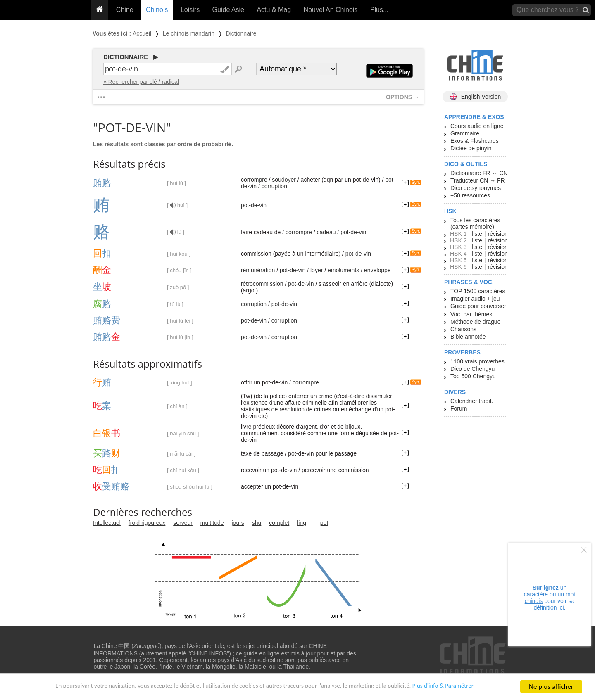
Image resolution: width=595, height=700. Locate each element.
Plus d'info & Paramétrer (468, 687)
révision (497, 234)
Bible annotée (468, 337)
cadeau (326, 232)
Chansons (463, 329)
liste (477, 234)
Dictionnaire (241, 33)
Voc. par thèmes (471, 314)
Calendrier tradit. (472, 401)
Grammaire (465, 133)
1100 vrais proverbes (477, 361)
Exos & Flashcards (475, 141)
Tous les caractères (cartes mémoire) (475, 223)
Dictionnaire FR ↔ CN (479, 173)
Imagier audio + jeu (475, 299)
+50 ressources (470, 195)
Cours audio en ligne (477, 126)
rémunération (258, 270)
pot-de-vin (254, 205)
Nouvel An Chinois (331, 10)
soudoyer (284, 180)
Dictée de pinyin (471, 148)
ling (302, 523)
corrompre (254, 180)
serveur (183, 523)
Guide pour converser (478, 306)
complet (279, 523)
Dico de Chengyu (472, 369)
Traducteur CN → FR (478, 180)
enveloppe (377, 270)
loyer (317, 270)
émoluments (343, 270)
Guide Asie (228, 10)
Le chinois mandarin (189, 33)
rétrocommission (262, 284)
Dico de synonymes (476, 188)
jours (238, 523)
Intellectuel (107, 523)
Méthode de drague (475, 322)
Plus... (379, 10)
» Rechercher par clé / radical (141, 82)
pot (324, 523)
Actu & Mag (274, 10)
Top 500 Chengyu (473, 376)
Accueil (142, 33)
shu (257, 523)
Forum (459, 408)
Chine (125, 10)
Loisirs (190, 10)
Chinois (157, 10)
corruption (274, 186)
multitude (212, 523)
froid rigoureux (147, 523)
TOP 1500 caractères (478, 291)
